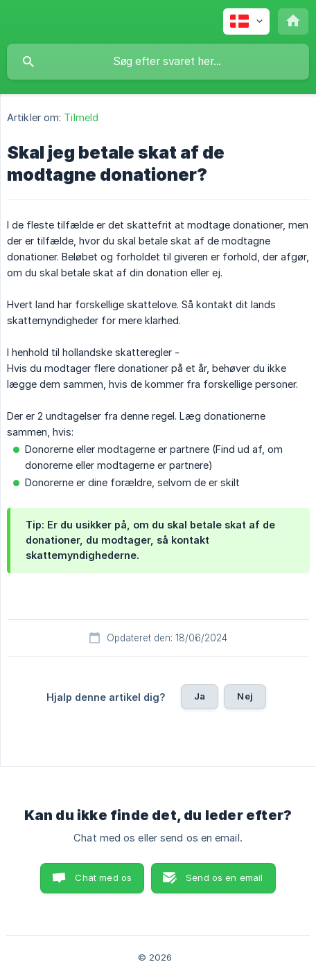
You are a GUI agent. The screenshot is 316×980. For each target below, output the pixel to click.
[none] (246, 21)
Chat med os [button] (103, 877)
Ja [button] (200, 696)
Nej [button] (245, 696)
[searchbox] (158, 62)
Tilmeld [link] (81, 117)
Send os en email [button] (224, 877)
